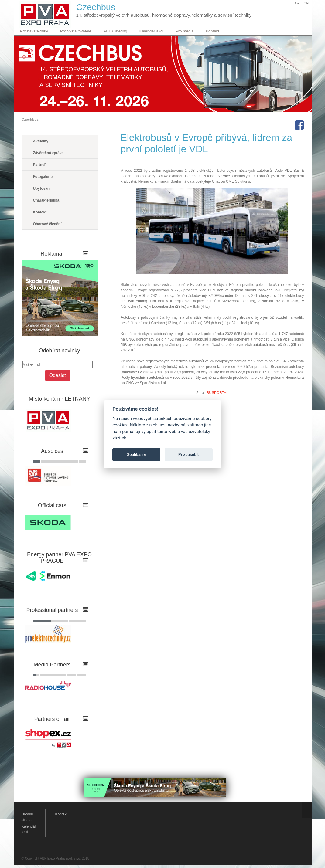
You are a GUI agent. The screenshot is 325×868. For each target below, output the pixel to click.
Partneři (40, 165)
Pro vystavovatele (76, 31)
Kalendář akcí (152, 31)
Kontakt (212, 31)
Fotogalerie (43, 177)
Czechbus (30, 120)
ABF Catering (115, 31)
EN (306, 3)
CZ (298, 3)
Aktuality (41, 141)
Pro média (185, 31)
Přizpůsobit (188, 454)
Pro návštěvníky (34, 31)
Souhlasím (136, 454)
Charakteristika (46, 200)
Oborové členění (47, 224)
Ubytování (42, 188)
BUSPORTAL (217, 393)
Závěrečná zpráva (48, 153)
